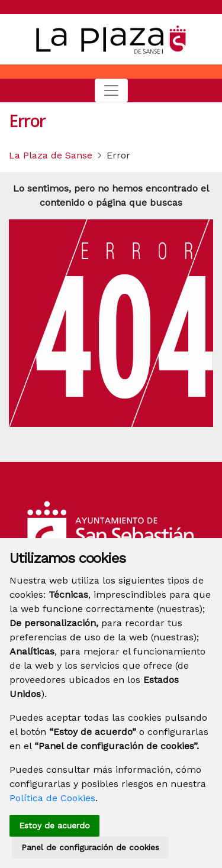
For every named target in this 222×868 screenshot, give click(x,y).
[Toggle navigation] (111, 90)
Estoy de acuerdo (54, 825)
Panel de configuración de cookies (90, 847)
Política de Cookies (52, 798)
